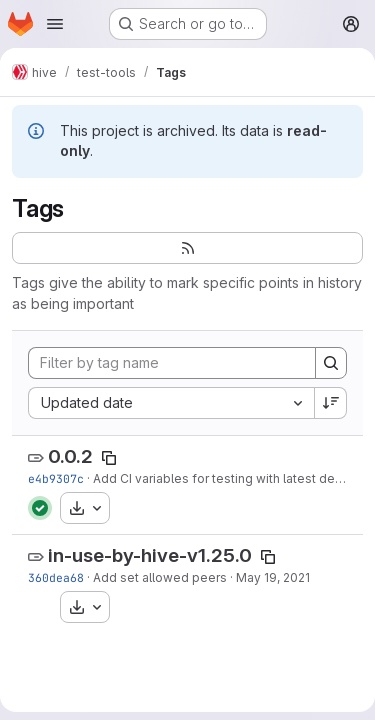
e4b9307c (56, 478)
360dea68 (56, 577)
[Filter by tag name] (172, 363)
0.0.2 (70, 456)
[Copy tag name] (109, 458)
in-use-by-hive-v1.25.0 (150, 555)
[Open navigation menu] (55, 24)
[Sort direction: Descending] (331, 403)
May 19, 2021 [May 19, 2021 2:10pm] (273, 577)
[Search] (331, 363)
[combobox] (171, 403)
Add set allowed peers (160, 577)
